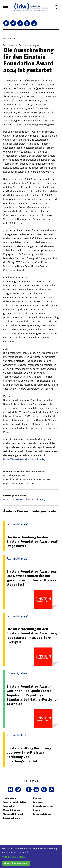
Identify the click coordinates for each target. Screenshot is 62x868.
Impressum (38, 802)
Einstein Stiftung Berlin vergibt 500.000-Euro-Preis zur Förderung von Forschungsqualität (31, 755)
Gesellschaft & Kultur (15, 802)
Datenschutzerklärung (43, 806)
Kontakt (37, 810)
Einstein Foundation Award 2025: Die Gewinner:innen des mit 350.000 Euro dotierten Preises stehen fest (33, 578)
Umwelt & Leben (12, 810)
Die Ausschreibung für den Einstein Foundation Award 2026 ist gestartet (32, 541)
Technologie (10, 798)
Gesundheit (9, 806)
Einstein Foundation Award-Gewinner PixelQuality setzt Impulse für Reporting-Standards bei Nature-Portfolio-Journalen (32, 695)
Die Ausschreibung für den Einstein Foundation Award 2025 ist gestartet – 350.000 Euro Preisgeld (32, 635)
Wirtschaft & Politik (13, 814)
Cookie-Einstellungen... (14, 857)
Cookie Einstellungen (42, 814)
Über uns (37, 798)
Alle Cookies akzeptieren (16, 863)
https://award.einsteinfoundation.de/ (24, 459)
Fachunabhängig (12, 818)
